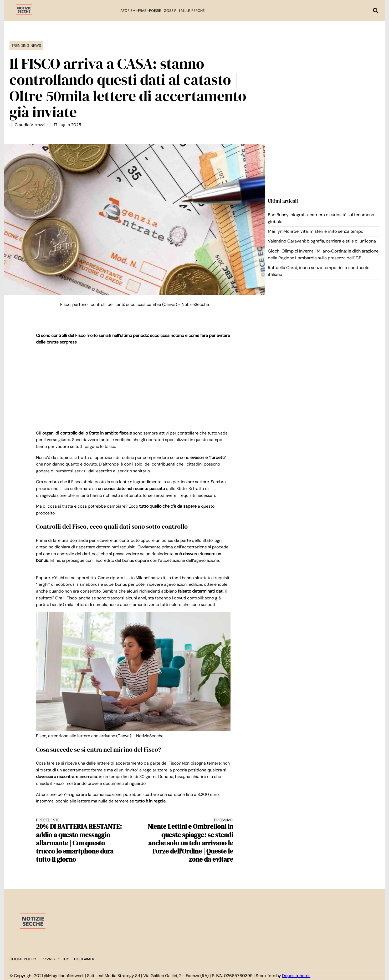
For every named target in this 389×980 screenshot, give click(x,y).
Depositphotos (296, 976)
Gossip (170, 11)
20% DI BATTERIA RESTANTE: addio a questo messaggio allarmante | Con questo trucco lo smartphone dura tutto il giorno (80, 841)
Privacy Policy (55, 959)
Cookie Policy (23, 959)
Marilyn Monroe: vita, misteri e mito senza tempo (316, 231)
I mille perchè (192, 11)
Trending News (26, 46)
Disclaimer (84, 959)
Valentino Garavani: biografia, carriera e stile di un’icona (322, 241)
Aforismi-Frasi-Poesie (141, 11)
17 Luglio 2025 (68, 125)
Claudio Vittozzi (30, 125)
